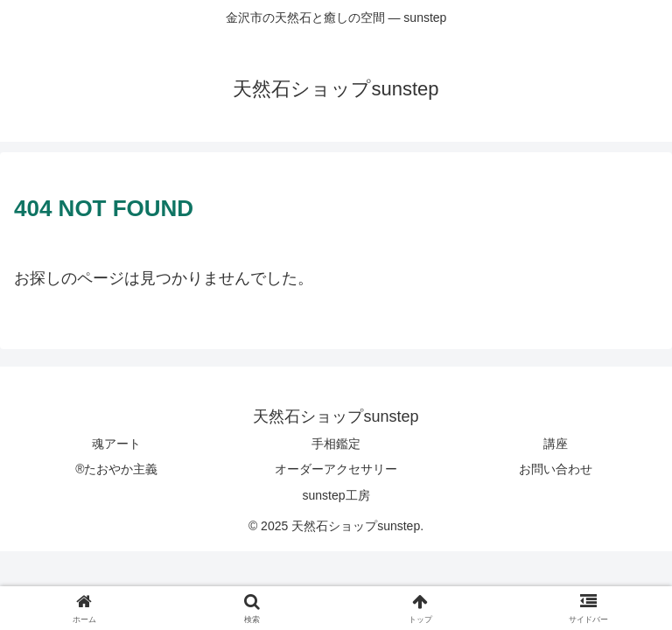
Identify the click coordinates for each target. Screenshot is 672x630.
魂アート (116, 444)
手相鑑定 (336, 444)
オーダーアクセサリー (336, 469)
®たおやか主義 (116, 469)
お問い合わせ (556, 469)
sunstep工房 (336, 495)
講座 (556, 444)
